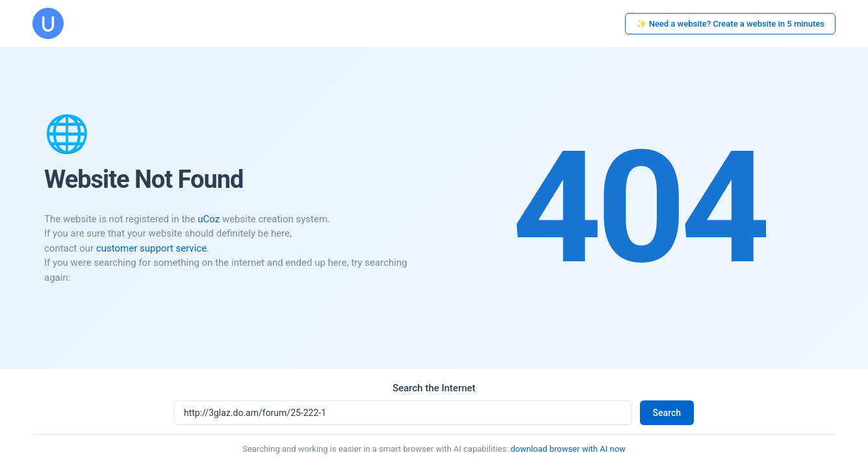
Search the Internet (434, 388)
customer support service (151, 248)
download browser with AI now (568, 449)
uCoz (209, 219)
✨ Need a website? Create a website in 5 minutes (730, 24)
